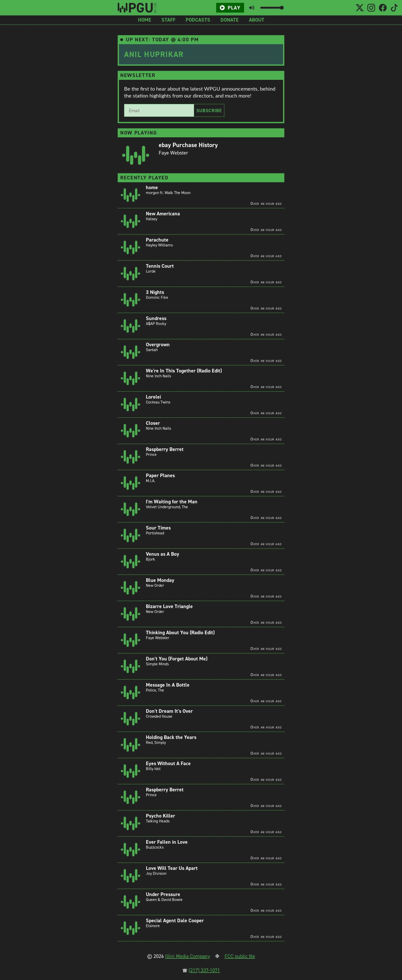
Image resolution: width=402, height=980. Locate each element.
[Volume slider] (272, 8)
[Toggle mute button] (252, 8)
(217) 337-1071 (204, 970)
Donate (230, 20)
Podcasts (198, 20)
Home (145, 20)
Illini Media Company (188, 956)
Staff (168, 20)
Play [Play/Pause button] (230, 8)
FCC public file (240, 956)
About (257, 20)
